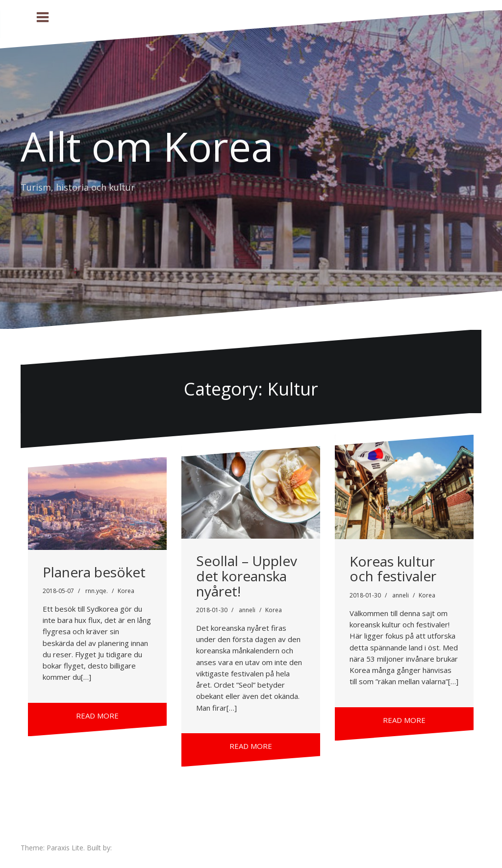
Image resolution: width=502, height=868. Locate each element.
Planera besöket (94, 572)
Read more (97, 716)
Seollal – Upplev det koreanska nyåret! (247, 576)
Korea (126, 591)
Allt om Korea (147, 146)
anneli (247, 610)
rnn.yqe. (97, 591)
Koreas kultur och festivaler (393, 569)
